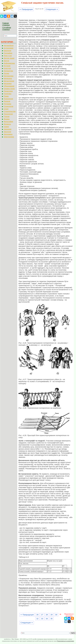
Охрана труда (9, 89)
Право (6, 96)
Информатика (9, 63)
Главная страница (6, 24)
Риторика (7, 104)
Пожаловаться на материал (65, 641)
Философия (8, 122)
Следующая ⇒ (52, 9)
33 (42, 619)
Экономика (8, 134)
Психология (8, 99)
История (7, 66)
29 (52, 615)
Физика (7, 119)
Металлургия (9, 81)
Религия (7, 101)
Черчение (8, 129)
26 (37, 615)
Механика (8, 84)
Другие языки (9, 58)
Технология (8, 114)
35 (52, 619)
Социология (8, 106)
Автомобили (9, 46)
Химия (6, 127)
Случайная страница (7, 28)
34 (47, 619)
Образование (9, 86)
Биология (7, 51)
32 (37, 619)
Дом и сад (8, 56)
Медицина (8, 78)
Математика (9, 76)
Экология (7, 132)
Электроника (9, 137)
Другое (6, 61)
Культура (7, 68)
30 (56, 615)
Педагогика (8, 91)
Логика (6, 73)
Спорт (6, 109)
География (8, 53)
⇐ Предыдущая (26, 9)
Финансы (7, 124)
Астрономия (9, 48)
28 (47, 615)
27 (42, 615)
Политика (8, 94)
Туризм (7, 116)
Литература (8, 71)
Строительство (10, 111)
